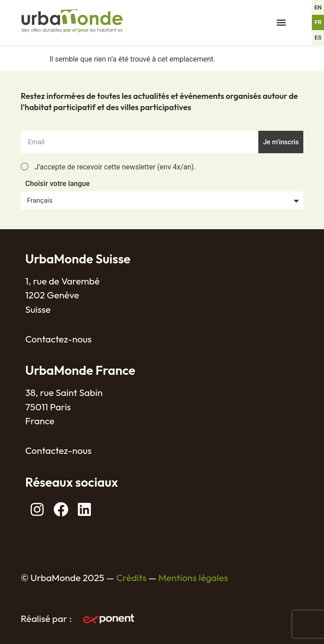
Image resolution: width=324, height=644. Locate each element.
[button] (281, 23)
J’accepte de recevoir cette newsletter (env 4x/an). (115, 167)
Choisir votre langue (58, 184)
